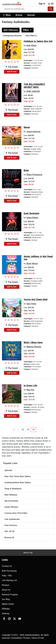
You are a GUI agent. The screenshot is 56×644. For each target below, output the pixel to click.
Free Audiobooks (12, 519)
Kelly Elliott (31, 45)
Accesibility (16, 638)
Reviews (6, 585)
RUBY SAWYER (33, 91)
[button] (8, 15)
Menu (7, 15)
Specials (31, 15)
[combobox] (28, 9)
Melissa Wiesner (34, 347)
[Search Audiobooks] (51, 9)
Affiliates (6, 609)
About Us (6, 590)
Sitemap (6, 614)
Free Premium (11, 525)
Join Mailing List (9, 580)
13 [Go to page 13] (28, 430)
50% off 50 (9, 531)
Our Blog (6, 599)
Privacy (27, 638)
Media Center (8, 604)
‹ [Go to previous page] (18, 430)
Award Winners (11, 507)
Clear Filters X (31, 36)
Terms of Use (38, 638)
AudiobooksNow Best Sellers (18, 483)
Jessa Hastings (33, 132)
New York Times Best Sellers (18, 476)
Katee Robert (32, 218)
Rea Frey (30, 390)
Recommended (11, 501)
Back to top (28, 553)
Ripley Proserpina (34, 175)
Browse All (9, 538)
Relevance (11, 30)
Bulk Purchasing (9, 571)
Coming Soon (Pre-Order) (16, 513)
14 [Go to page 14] (33, 430)
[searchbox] (25, 9)
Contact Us (7, 566)
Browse (19, 15)
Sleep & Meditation (13, 489)
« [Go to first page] (14, 430)
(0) (51, 4)
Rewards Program (10, 595)
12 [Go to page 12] (23, 430)
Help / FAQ (7, 576)
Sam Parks (31, 304)
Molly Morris (32, 263)
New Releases (11, 495)
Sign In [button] (42, 4)
